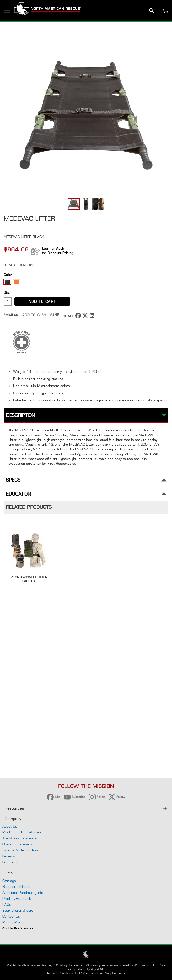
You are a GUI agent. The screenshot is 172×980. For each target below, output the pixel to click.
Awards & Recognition (20, 850)
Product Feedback (17, 898)
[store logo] (48, 10)
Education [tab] (19, 494)
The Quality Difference (19, 838)
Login (46, 248)
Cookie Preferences (18, 929)
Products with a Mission (22, 832)
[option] (7, 282)
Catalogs (9, 881)
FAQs (7, 904)
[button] (86, 204)
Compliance (11, 862)
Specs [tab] (13, 480)
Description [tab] (21, 415)
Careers (9, 856)
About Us (10, 826)
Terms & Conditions (60, 973)
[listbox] (86, 282)
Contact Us (11, 916)
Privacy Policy (13, 922)
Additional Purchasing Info (23, 892)
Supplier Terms (115, 973)
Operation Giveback (17, 844)
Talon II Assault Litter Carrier (28, 579)
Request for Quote (17, 887)
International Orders (18, 910)
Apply (60, 248)
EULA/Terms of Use (89, 973)
